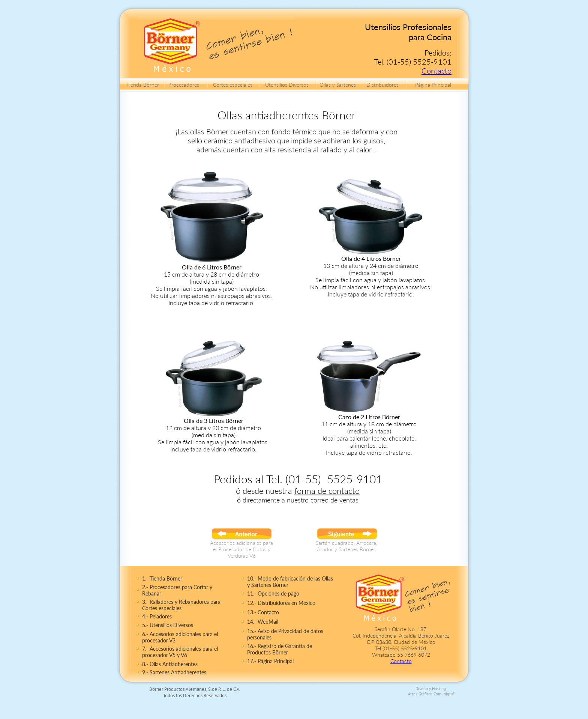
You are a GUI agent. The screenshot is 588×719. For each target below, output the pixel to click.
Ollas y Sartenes (338, 85)
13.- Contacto (263, 612)
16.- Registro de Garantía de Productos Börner (280, 649)
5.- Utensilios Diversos (168, 625)
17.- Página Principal (270, 661)
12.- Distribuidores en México (281, 603)
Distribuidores (382, 85)
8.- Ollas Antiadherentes (170, 664)
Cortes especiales (233, 85)
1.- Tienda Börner (162, 578)
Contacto (436, 71)
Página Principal (433, 85)
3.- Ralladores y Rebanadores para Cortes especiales (181, 605)
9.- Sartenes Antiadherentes (174, 672)
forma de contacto (327, 491)
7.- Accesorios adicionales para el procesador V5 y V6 (180, 652)
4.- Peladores (157, 616)
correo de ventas (334, 500)
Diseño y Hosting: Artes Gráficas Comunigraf (431, 691)
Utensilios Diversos (287, 85)
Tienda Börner (143, 85)
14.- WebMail (263, 622)
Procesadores (184, 85)
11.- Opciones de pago (273, 593)
